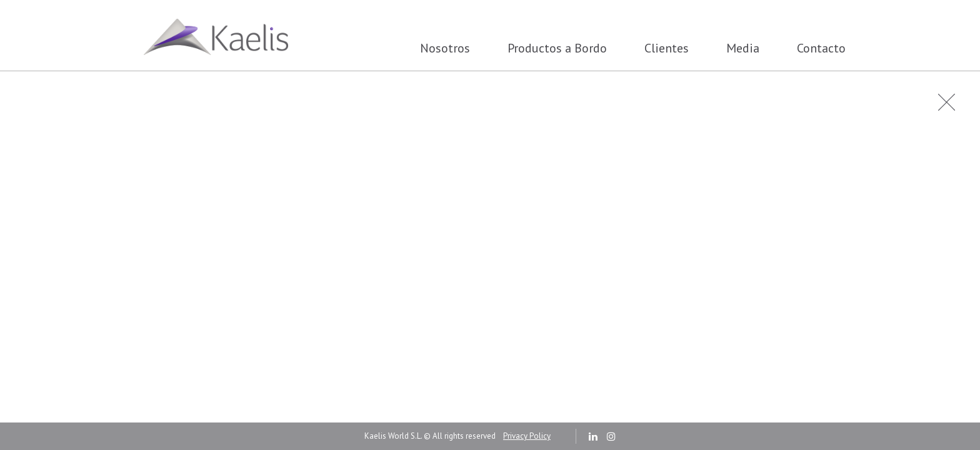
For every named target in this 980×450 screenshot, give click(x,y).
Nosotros (445, 48)
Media (743, 48)
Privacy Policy (527, 436)
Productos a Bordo (557, 48)
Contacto (821, 48)
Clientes (667, 48)
